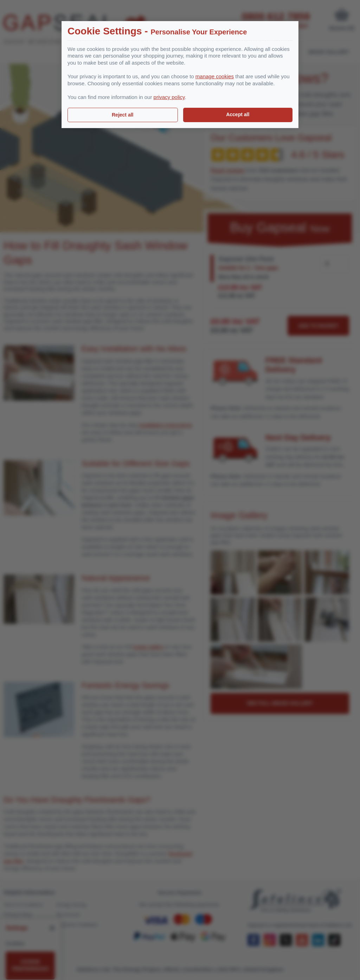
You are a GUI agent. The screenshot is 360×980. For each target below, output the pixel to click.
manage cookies (215, 77)
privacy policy (169, 97)
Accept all (238, 114)
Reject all (123, 115)
